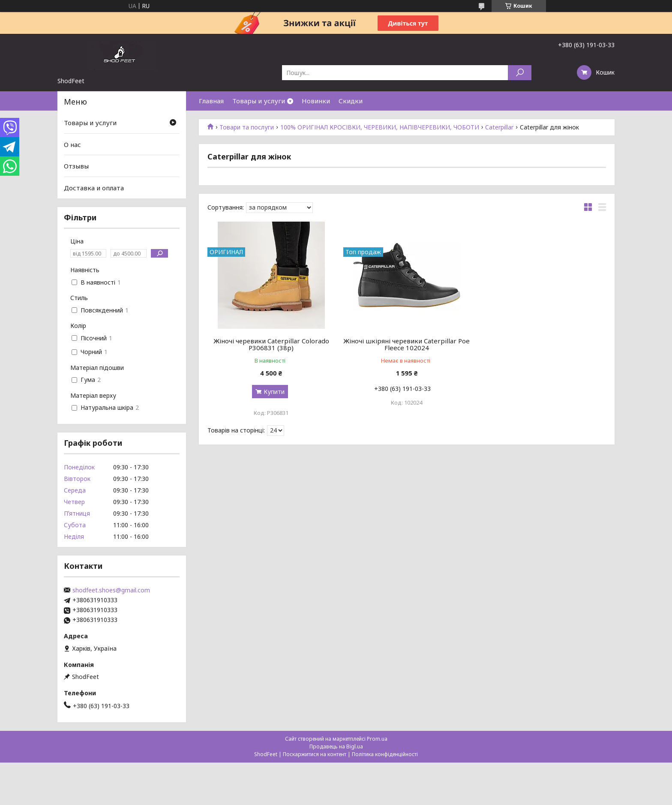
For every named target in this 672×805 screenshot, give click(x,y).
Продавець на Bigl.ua (336, 746)
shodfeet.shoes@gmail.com (111, 590)
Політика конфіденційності (385, 754)
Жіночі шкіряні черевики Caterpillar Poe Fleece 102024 (406, 344)
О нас (72, 144)
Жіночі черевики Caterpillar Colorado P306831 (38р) (271, 344)
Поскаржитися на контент (315, 754)
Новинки (316, 101)
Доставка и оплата (94, 188)
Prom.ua (377, 739)
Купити (274, 392)
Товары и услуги (259, 101)
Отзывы (76, 166)
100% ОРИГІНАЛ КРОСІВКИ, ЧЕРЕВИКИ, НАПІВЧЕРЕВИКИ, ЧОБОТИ (380, 127)
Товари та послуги (247, 127)
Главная (211, 101)
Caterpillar (499, 127)
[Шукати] (520, 73)
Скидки (351, 101)
